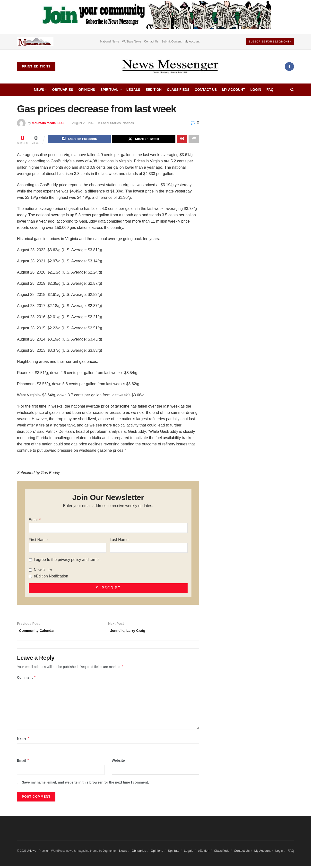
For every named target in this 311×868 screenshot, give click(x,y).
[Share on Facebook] (79, 139)
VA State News (132, 42)
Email (34, 521)
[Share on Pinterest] (182, 139)
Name (23, 740)
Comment (26, 679)
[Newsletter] (30, 571)
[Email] (108, 529)
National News (110, 42)
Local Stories (111, 123)
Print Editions (36, 66)
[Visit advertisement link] (35, 42)
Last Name (119, 540)
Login (256, 90)
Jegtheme (109, 852)
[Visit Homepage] (170, 67)
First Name (38, 540)
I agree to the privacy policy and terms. (67, 560)
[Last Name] (149, 549)
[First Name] (68, 549)
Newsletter (43, 571)
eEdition (154, 90)
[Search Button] (292, 90)
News (39, 90)
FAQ (270, 90)
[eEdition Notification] (30, 577)
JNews (32, 852)
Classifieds (178, 90)
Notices (128, 123)
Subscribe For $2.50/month (270, 42)
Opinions (87, 90)
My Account (192, 42)
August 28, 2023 (84, 123)
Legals (133, 90)
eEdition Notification (51, 577)
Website (118, 762)
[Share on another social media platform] (194, 139)
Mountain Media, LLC (48, 123)
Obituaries (62, 90)
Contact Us (151, 42)
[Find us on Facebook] (289, 67)
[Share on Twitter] (144, 139)
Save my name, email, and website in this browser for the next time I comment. (85, 784)
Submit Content (171, 42)
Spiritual (109, 90)
